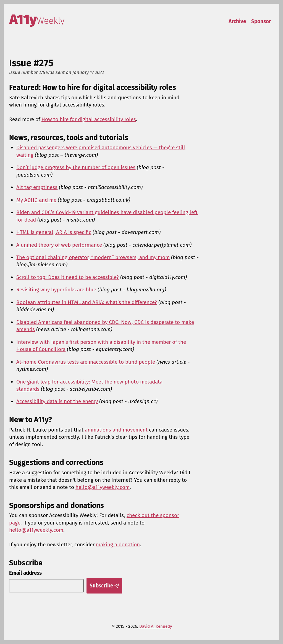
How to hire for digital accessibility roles (89, 119)
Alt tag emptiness (37, 187)
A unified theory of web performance (59, 245)
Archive (237, 21)
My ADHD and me (36, 200)
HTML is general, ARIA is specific (54, 232)
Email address (25, 573)
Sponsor (261, 21)
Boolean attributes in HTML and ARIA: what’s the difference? (87, 302)
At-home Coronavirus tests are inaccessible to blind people (86, 362)
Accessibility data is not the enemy (57, 401)
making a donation (118, 545)
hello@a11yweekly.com (103, 487)
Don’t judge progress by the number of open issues (76, 167)
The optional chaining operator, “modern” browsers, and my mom (93, 257)
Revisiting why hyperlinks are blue (56, 290)
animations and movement (116, 430)
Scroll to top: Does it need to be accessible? (68, 277)
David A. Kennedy (156, 626)
